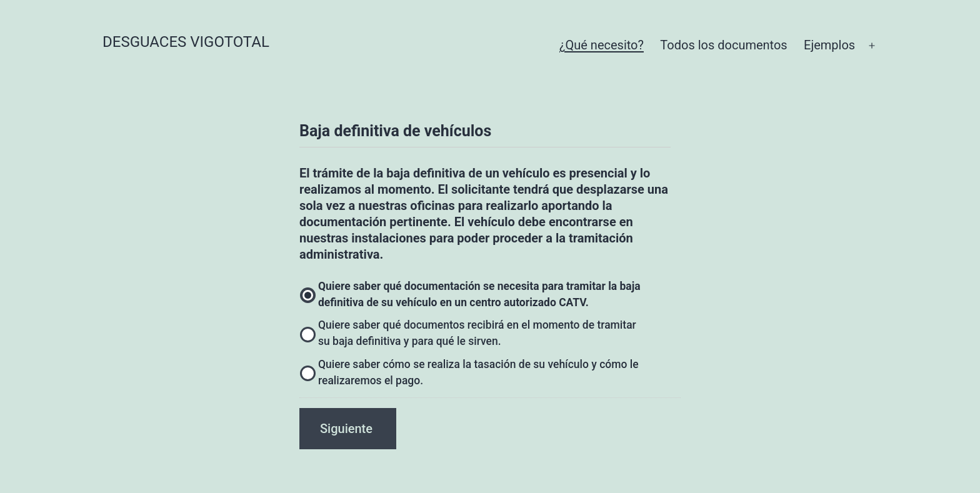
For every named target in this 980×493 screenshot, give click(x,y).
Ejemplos (829, 45)
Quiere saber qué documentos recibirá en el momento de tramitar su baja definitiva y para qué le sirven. (477, 333)
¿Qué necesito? (602, 45)
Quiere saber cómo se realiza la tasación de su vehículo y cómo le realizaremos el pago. (478, 372)
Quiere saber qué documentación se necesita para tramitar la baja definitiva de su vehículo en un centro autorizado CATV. (479, 294)
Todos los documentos (723, 45)
